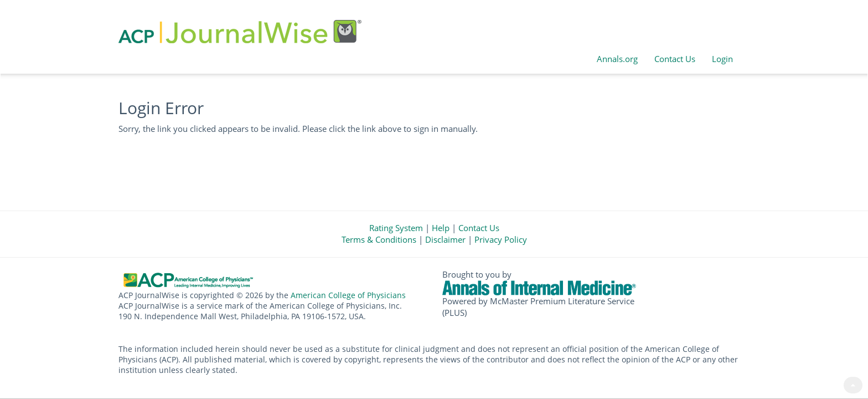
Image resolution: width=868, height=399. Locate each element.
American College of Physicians (348, 295)
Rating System (396, 228)
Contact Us (675, 59)
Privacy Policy (501, 239)
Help (441, 228)
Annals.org (617, 59)
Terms (379, 239)
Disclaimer (445, 239)
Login (722, 59)
